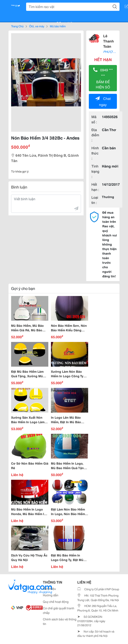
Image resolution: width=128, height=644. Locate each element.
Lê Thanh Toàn (109, 41)
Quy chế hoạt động (56, 602)
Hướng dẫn (51, 595)
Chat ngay (103, 101)
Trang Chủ (17, 26)
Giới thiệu (49, 589)
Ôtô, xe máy (37, 26)
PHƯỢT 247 (112, 52)
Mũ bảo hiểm (58, 26)
